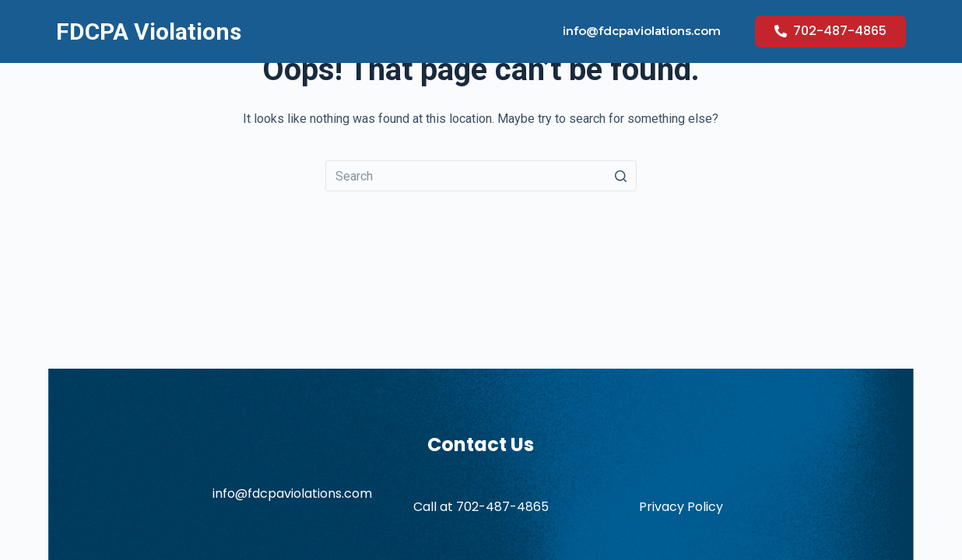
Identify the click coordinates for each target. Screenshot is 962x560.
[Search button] (621, 176)
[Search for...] (481, 176)
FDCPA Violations (149, 31)
